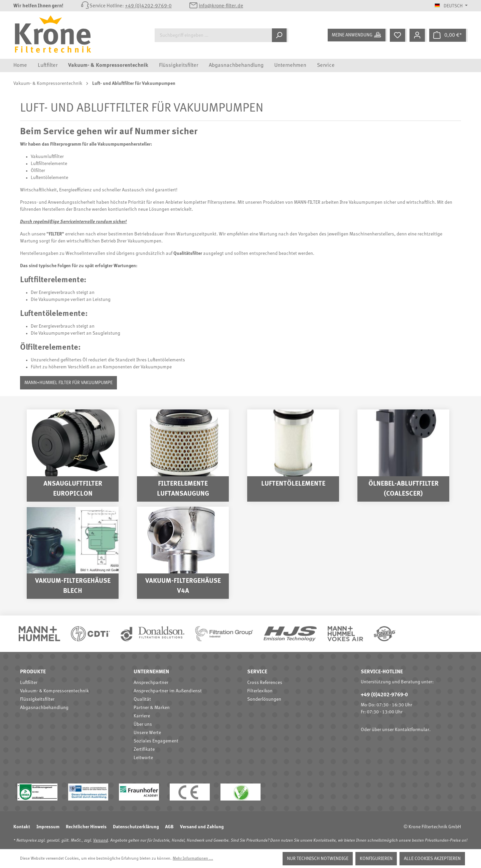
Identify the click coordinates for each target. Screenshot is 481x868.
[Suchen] (280, 35)
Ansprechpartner (151, 683)
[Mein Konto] (418, 35)
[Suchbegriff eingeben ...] (213, 35)
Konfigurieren (376, 859)
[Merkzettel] (398, 35)
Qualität (142, 699)
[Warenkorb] (448, 35)
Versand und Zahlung (202, 827)
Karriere (142, 716)
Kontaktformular (412, 730)
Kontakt (22, 827)
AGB (169, 827)
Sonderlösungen (264, 699)
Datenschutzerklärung (136, 827)
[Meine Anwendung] (357, 35)
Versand (101, 841)
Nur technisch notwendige (318, 859)
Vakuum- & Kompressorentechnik (54, 691)
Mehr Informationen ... (193, 859)
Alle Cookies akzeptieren (432, 859)
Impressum (48, 827)
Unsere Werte (147, 733)
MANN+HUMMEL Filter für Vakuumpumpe (68, 383)
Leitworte (143, 758)
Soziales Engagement (156, 741)
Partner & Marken (152, 708)
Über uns (143, 724)
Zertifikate (144, 749)
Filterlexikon (260, 691)
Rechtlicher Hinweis (86, 827)
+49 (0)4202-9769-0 (148, 6)
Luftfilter (29, 683)
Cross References (265, 683)
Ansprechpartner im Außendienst (168, 691)
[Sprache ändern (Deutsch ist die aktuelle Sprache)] (451, 6)
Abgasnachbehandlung (44, 708)
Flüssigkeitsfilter (37, 699)
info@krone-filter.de (221, 6)
